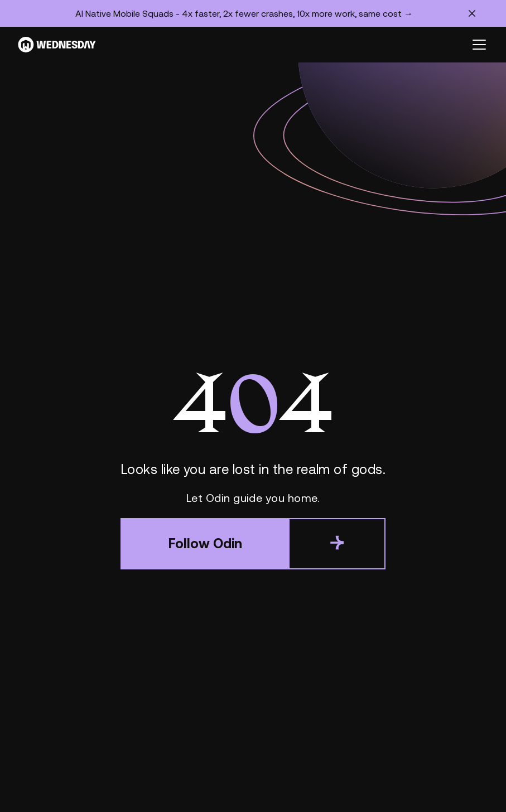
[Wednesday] (57, 45)
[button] (477, 45)
